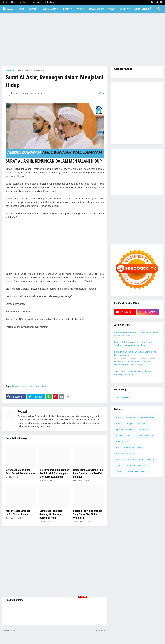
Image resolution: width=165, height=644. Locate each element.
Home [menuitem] (22, 9)
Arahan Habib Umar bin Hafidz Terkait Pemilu (18, 513)
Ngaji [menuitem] (80, 9)
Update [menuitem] (33, 9)
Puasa (151, 459)
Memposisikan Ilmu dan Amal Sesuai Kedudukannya (20, 472)
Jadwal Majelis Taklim (137, 471)
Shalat (119, 424)
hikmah (45, 386)
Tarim (119, 465)
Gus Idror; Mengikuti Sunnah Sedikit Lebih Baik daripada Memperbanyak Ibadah (54, 473)
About (14, 2)
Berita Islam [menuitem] (49, 9)
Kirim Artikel (50, 2)
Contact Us (24, 2)
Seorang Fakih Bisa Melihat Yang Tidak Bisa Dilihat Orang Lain (88, 514)
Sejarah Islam (123, 442)
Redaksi (22, 411)
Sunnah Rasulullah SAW (138, 465)
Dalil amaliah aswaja (143, 436)
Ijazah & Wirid (123, 436)
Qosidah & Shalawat (126, 430)
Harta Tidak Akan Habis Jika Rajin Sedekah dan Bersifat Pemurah (88, 473)
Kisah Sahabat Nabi (125, 454)
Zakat (119, 471)
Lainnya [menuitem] (124, 9)
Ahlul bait (142, 424)
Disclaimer (37, 2)
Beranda (10, 70)
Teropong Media (122, 397)
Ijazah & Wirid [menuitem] (96, 9)
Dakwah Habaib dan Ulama (30, 70)
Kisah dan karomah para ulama (140, 418)
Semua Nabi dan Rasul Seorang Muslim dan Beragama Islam (51, 514)
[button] (151, 9)
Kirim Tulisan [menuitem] (142, 9)
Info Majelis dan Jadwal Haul (130, 459)
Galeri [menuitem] (112, 9)
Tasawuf (144, 430)
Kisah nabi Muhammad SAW (129, 448)
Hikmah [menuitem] (66, 9)
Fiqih (119, 418)
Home (5, 2)
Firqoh (130, 424)
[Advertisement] (82, 39)
